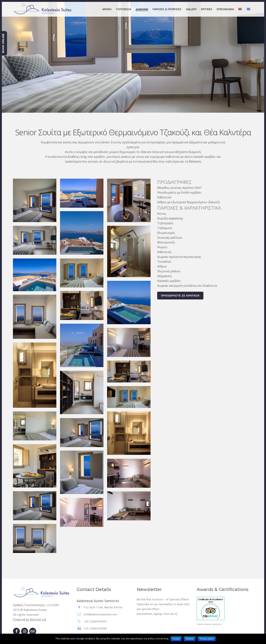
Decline (190, 639)
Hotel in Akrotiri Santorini (209, 624)
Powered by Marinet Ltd (30, 619)
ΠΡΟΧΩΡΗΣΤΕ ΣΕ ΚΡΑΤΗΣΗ (180, 296)
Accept (176, 639)
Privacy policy (207, 639)
